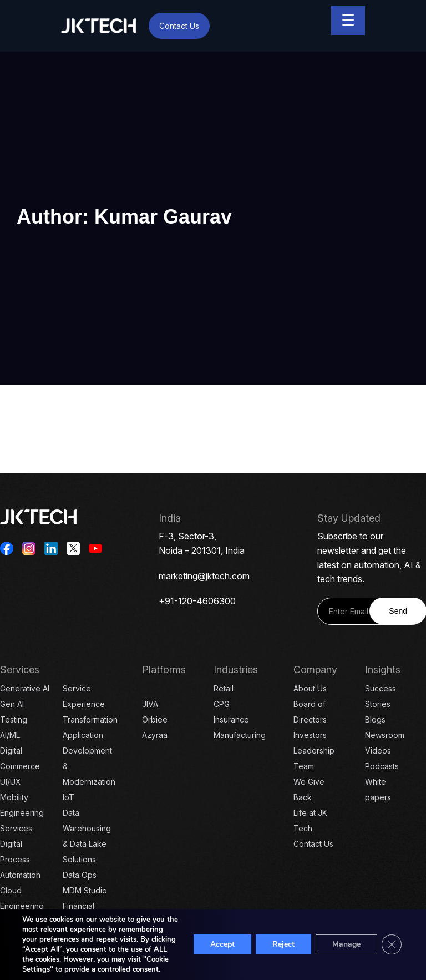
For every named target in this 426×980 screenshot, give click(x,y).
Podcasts (382, 766)
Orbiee (155, 719)
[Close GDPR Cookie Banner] (392, 944)
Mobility (14, 797)
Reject (283, 944)
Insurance (231, 719)
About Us (310, 688)
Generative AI (25, 688)
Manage (346, 944)
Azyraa (155, 735)
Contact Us (179, 26)
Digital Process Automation (20, 859)
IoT (69, 797)
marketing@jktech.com (204, 576)
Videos (378, 751)
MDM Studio (85, 890)
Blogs (375, 719)
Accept (222, 944)
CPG (222, 704)
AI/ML (10, 735)
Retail (224, 688)
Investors (310, 735)
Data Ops (80, 875)
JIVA (150, 704)
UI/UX (11, 782)
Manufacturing (240, 735)
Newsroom (385, 735)
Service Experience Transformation (90, 704)
